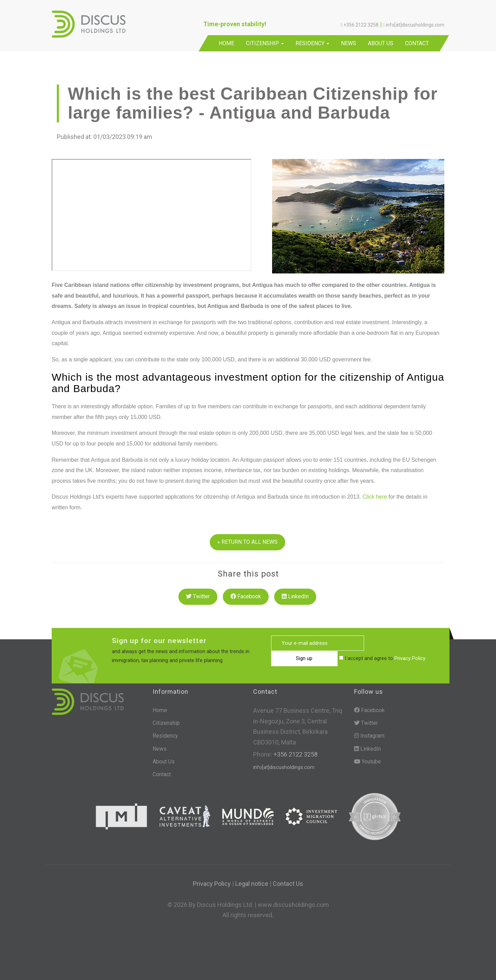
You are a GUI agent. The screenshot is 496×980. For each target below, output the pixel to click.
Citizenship (265, 43)
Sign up (397, 643)
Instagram (369, 736)
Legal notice (252, 884)
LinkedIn (295, 596)
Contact (417, 43)
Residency (312, 43)
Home (226, 43)
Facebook (246, 596)
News (349, 43)
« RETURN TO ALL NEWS (247, 542)
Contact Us (288, 884)
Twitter (198, 596)
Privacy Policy (342, 659)
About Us (381, 43)
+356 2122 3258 (295, 754)
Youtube (368, 762)
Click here (375, 497)
